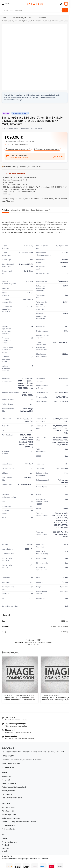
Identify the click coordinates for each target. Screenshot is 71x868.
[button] (66, 4)
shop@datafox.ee (14, 763)
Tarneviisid (6, 780)
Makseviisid (6, 776)
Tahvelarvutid (28, 695)
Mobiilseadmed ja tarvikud (22, 18)
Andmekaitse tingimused (11, 818)
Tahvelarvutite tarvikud (13, 695)
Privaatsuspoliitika (9, 811)
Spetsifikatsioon (37, 210)
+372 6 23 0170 (8, 756)
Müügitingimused (8, 807)
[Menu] (5, 4)
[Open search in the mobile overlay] (35, 10)
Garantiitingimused (9, 815)
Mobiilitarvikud (54, 695)
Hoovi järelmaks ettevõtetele (12, 798)
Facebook (5, 845)
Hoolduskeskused (9, 825)
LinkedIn (5, 851)
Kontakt (5, 838)
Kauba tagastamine (9, 783)
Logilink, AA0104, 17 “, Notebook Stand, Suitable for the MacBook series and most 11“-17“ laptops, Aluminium (20, 699)
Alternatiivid (16, 210)
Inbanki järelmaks (8, 791)
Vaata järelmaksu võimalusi (20, 158)
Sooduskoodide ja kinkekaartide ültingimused (19, 822)
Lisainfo (48, 210)
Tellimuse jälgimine (9, 829)
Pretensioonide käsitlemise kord (14, 787)
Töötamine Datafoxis (9, 842)
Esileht (4, 18)
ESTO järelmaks (8, 794)
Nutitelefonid (41, 18)
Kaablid (45, 695)
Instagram (5, 848)
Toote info (5, 210)
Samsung (64, 632)
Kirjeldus (25, 210)
